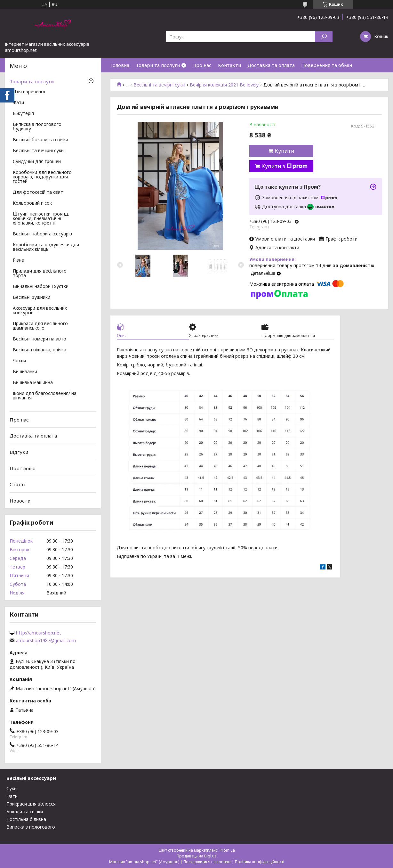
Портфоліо (23, 468)
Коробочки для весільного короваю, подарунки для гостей (42, 177)
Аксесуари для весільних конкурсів (40, 311)
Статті (17, 484)
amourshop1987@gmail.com (46, 641)
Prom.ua (227, 850)
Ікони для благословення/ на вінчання (45, 396)
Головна (120, 65)
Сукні (12, 788)
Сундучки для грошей (37, 162)
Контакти (229, 65)
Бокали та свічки (25, 811)
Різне (18, 260)
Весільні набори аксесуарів (42, 234)
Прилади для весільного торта (40, 274)
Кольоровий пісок (32, 203)
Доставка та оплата (271, 65)
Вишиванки (25, 372)
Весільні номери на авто (40, 339)
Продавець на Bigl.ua (197, 856)
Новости (20, 501)
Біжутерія (23, 114)
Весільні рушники (32, 298)
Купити (285, 151)
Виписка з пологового (31, 827)
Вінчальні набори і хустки (41, 287)
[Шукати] (324, 37)
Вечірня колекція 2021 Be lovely (224, 85)
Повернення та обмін (327, 65)
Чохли (19, 361)
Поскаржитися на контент (207, 862)
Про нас (202, 65)
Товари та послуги (158, 65)
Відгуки (19, 452)
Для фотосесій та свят (38, 192)
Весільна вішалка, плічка (40, 350)
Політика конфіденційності (260, 862)
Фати (18, 103)
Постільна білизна (26, 819)
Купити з (285, 166)
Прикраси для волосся (31, 804)
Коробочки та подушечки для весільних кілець (46, 247)
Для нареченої (29, 92)
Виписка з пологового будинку (37, 127)
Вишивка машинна (33, 383)
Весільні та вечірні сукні (159, 85)
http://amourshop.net (39, 633)
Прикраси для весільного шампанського (40, 326)
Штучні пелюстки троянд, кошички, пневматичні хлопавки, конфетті (41, 219)
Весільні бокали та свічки (40, 140)
